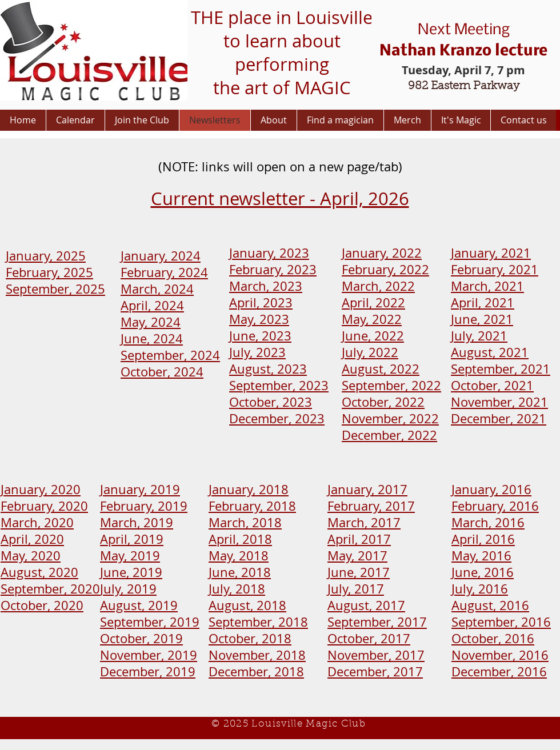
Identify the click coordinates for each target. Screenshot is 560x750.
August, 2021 (490, 352)
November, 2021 (499, 402)
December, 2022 (389, 435)
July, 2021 (479, 336)
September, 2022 (391, 385)
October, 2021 (492, 385)
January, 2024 (161, 256)
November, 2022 (390, 418)
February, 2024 (164, 272)
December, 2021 (499, 418)
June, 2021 (482, 319)
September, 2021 (501, 369)
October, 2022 (383, 402)
